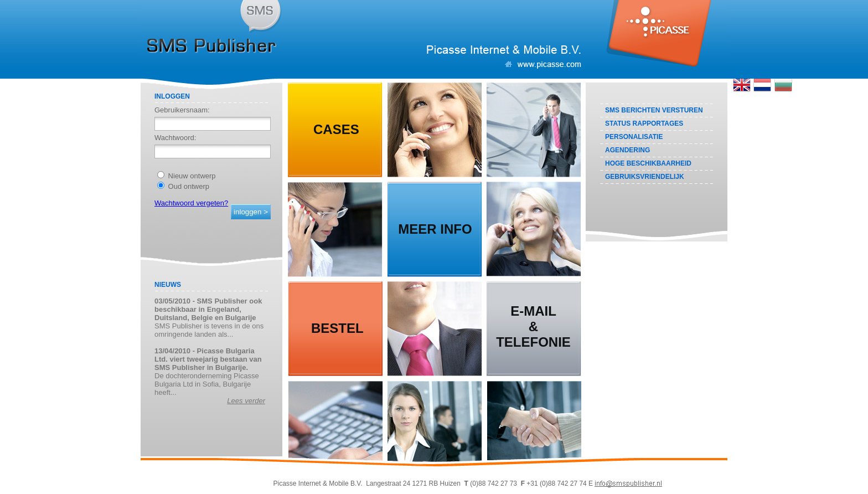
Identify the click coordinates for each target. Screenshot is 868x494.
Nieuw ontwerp (187, 176)
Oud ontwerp (183, 186)
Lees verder (246, 401)
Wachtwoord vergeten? (191, 203)
